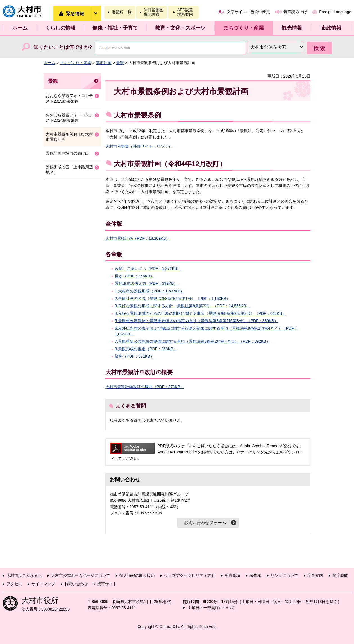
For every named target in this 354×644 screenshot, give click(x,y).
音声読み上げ (295, 12)
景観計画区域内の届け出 (67, 153)
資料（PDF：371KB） (135, 356)
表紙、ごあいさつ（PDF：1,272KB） (148, 268)
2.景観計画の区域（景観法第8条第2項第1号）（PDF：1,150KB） (173, 299)
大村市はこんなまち (24, 575)
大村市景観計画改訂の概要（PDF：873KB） (145, 387)
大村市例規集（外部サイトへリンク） (139, 146)
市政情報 (331, 28)
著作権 (255, 575)
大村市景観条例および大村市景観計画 (69, 137)
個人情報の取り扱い (137, 575)
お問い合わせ (76, 584)
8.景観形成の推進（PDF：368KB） (146, 349)
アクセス (14, 584)
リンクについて (284, 575)
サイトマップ (43, 584)
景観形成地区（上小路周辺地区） (69, 170)
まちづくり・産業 (244, 28)
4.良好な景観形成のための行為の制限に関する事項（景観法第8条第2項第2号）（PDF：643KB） (200, 313)
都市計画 (104, 63)
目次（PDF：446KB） (135, 276)
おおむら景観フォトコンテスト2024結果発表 (69, 118)
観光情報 (292, 28)
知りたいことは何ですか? (63, 47)
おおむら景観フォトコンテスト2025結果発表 (69, 98)
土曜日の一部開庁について (211, 608)
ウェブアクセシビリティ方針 (190, 575)
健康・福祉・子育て (115, 28)
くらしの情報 (60, 28)
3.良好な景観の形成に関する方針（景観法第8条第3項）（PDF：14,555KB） (182, 306)
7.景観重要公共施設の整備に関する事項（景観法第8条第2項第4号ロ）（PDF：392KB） (193, 341)
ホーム (20, 28)
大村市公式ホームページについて (81, 575)
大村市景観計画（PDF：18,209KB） (138, 238)
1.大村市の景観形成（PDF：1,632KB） (150, 291)
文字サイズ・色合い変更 (248, 12)
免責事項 (232, 575)
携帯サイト (107, 584)
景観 (120, 63)
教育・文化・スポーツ (180, 28)
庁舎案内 (315, 575)
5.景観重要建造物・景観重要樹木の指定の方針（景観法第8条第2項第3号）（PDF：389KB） (197, 321)
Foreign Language (335, 12)
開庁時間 (340, 575)
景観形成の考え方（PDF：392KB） (146, 283)
